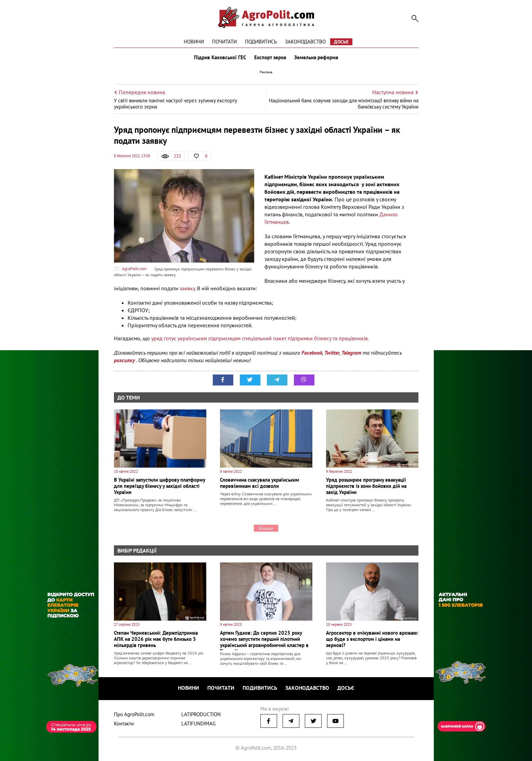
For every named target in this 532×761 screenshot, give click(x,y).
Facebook (312, 353)
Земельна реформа (316, 58)
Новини (194, 42)
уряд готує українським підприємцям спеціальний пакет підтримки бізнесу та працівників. (261, 338)
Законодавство (305, 42)
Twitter (332, 353)
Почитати (224, 42)
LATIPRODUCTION (201, 714)
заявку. (188, 288)
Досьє (341, 42)
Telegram (351, 353)
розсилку (125, 360)
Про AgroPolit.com (134, 714)
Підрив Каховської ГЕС (220, 58)
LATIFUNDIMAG (198, 724)
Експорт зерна (270, 58)
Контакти (124, 724)
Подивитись (261, 42)
